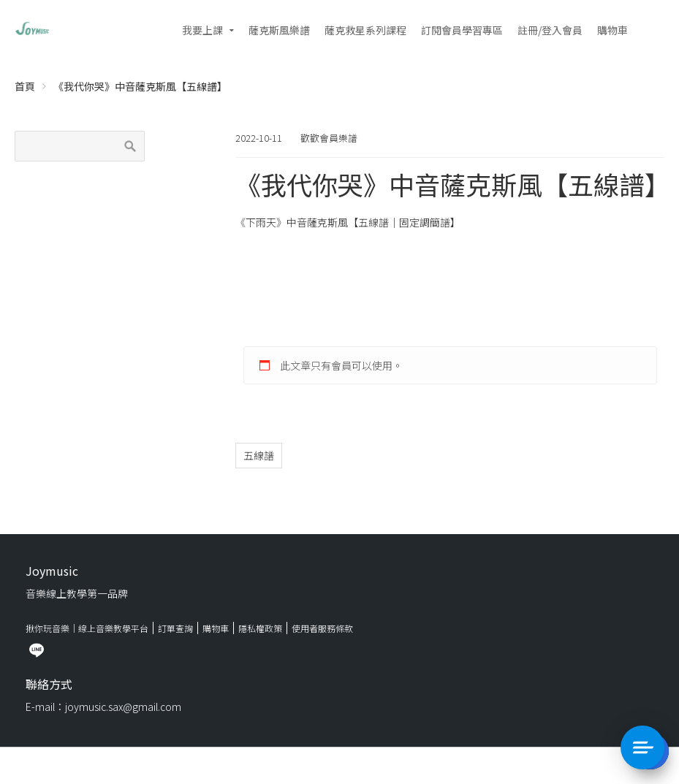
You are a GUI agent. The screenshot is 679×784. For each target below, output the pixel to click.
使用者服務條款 (322, 628)
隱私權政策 (260, 628)
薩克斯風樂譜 (279, 30)
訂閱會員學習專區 (462, 30)
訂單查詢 (175, 628)
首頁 (25, 86)
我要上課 (202, 30)
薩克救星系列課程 (365, 30)
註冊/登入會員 (550, 30)
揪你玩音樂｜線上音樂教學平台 (87, 628)
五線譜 (259, 455)
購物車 (612, 30)
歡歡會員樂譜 (329, 138)
